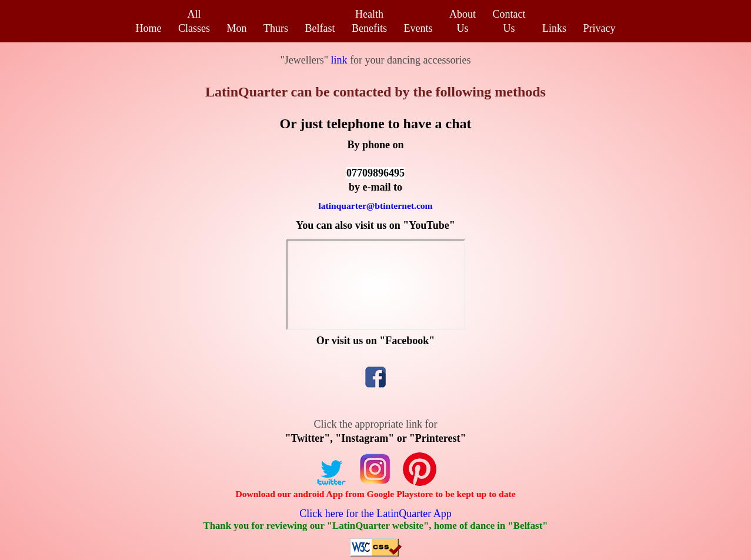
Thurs (276, 28)
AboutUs (463, 21)
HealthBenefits (369, 21)
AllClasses (194, 21)
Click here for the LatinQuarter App (375, 514)
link (338, 60)
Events (418, 28)
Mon (236, 28)
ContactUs (509, 21)
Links (554, 28)
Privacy (600, 28)
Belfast (320, 28)
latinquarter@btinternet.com (375, 206)
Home (148, 28)
